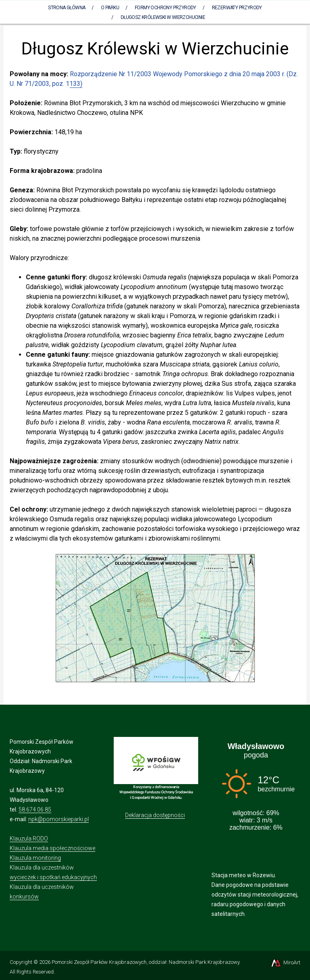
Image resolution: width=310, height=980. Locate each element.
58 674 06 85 (35, 809)
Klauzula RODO (29, 839)
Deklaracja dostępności (155, 815)
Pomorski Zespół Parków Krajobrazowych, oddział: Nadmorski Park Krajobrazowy (146, 962)
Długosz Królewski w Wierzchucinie (163, 17)
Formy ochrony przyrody (165, 8)
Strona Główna (67, 8)
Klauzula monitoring (35, 858)
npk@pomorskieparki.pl (59, 819)
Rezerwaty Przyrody (237, 8)
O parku (110, 8)
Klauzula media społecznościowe (52, 848)
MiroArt (285, 962)
